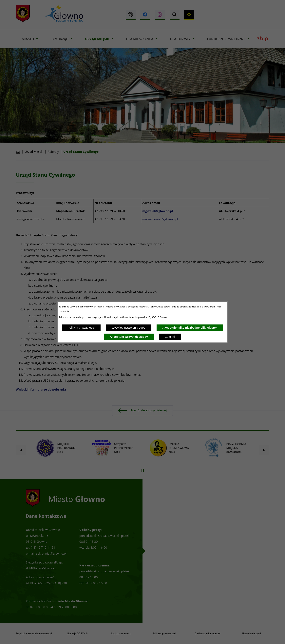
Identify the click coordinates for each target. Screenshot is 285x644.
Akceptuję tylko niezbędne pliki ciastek (190, 328)
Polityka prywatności (81, 328)
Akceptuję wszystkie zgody (129, 337)
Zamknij (170, 337)
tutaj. (146, 306)
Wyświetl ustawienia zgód (129, 328)
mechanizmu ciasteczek (91, 306)
